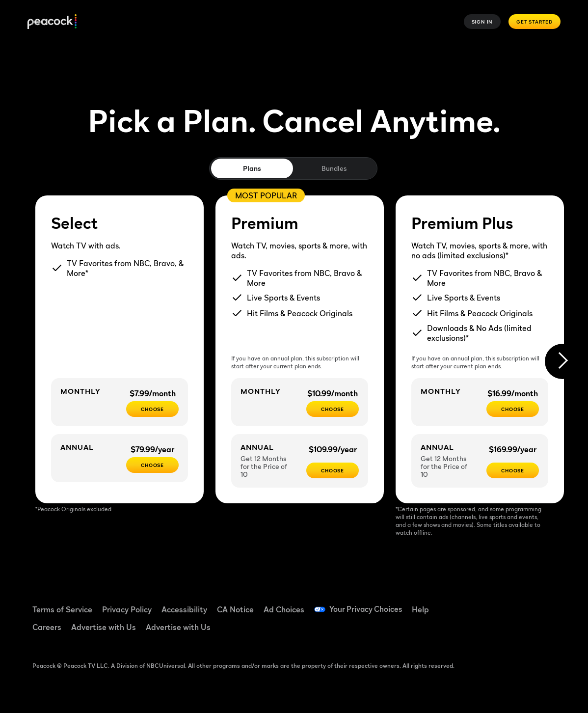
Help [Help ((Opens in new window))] (422, 609)
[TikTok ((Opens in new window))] (505, 603)
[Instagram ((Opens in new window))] (480, 631)
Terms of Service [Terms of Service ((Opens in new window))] (62, 609)
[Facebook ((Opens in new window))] (480, 603)
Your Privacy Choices (367, 609)
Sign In (482, 22)
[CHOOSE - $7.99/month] (152, 409)
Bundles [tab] (334, 168)
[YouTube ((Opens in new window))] (531, 603)
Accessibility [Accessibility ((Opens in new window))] (184, 609)
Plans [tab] (252, 168)
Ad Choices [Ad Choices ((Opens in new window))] (284, 609)
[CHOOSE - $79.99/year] (152, 465)
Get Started (535, 22)
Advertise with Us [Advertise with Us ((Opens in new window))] (104, 627)
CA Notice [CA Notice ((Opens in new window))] (235, 609)
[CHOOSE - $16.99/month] (513, 409)
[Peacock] (52, 22)
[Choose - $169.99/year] (513, 470)
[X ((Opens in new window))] (505, 631)
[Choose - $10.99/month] (333, 409)
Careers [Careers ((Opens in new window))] (47, 627)
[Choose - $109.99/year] (333, 470)
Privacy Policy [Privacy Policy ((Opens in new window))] (127, 609)
